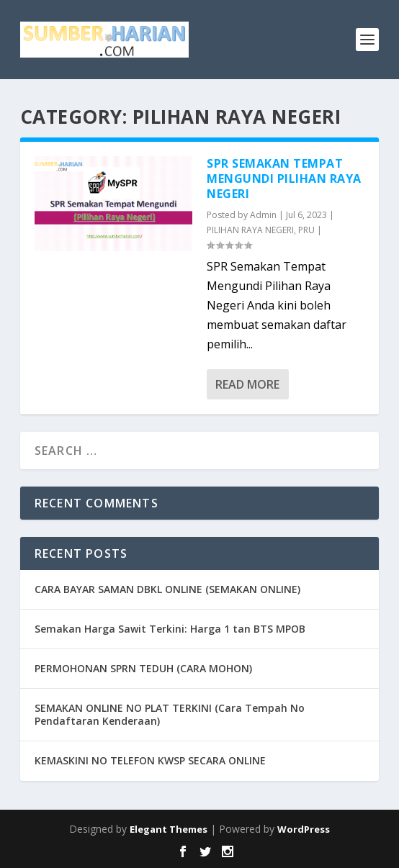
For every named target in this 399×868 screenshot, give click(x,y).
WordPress (304, 829)
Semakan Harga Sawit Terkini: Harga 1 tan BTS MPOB (170, 629)
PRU (306, 230)
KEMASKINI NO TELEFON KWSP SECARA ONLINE (150, 760)
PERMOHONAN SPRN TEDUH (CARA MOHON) (143, 668)
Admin (263, 215)
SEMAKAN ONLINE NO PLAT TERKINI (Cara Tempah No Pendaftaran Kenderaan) (170, 714)
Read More (247, 384)
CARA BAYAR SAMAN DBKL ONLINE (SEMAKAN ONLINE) (167, 589)
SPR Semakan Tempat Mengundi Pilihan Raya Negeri (284, 178)
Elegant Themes (169, 829)
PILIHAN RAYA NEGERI (250, 230)
